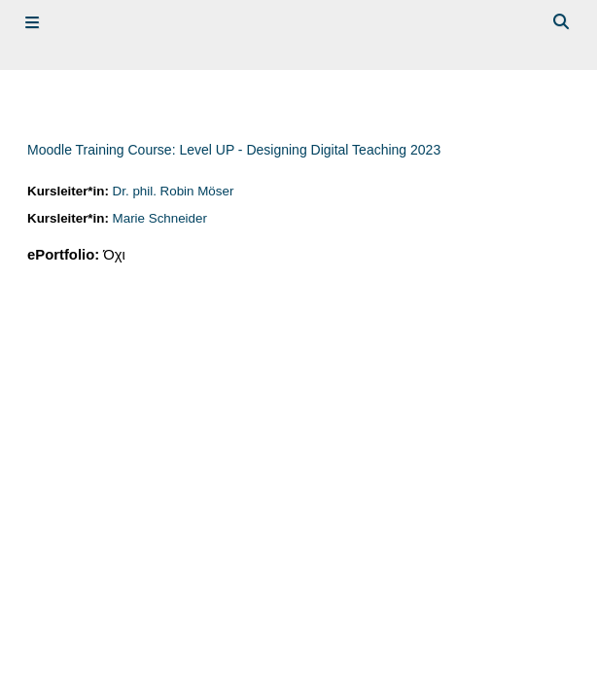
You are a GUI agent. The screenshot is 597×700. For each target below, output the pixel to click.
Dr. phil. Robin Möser (174, 191)
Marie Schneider (160, 218)
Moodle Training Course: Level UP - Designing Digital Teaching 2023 (234, 150)
